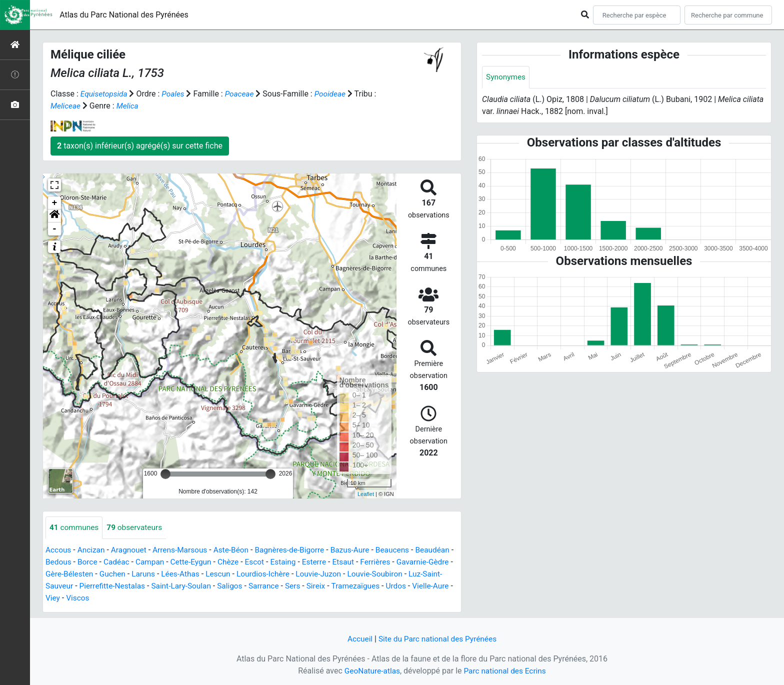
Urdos (112, 598)
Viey (181, 598)
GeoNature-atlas (370, 671)
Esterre (364, 562)
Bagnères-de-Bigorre (298, 550)
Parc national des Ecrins (506, 671)
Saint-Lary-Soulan (259, 586)
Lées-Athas (246, 574)
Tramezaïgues (70, 598)
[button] (54, 216)
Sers (374, 586)
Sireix (398, 586)
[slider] (165, 474)
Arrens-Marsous (184, 550)
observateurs (137, 528)
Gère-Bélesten (131, 574)
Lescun (285, 574)
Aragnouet (131, 550)
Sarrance (344, 586)
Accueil (357, 639)
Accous (59, 550)
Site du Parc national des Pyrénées (438, 639)
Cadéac (160, 562)
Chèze (276, 562)
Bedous (100, 562)
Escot (303, 562)
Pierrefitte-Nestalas (188, 586)
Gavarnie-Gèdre (73, 574)
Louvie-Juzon (389, 574)
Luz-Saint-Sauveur (115, 586)
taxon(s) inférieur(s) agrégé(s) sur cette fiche (140, 146)
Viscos (206, 598)
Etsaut (395, 562)
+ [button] (55, 203)
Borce (130, 562)
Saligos (309, 586)
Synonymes (506, 77)
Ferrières (427, 562)
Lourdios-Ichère (331, 574)
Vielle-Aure (148, 598)
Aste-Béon (237, 550)
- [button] (55, 229)
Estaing (333, 562)
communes (75, 528)
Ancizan (93, 550)
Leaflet (366, 494)
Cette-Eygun (237, 562)
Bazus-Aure (361, 550)
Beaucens (404, 550)
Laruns (208, 574)
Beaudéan (63, 562)
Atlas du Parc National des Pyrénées (124, 15)
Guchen (175, 574)
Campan (195, 562)
